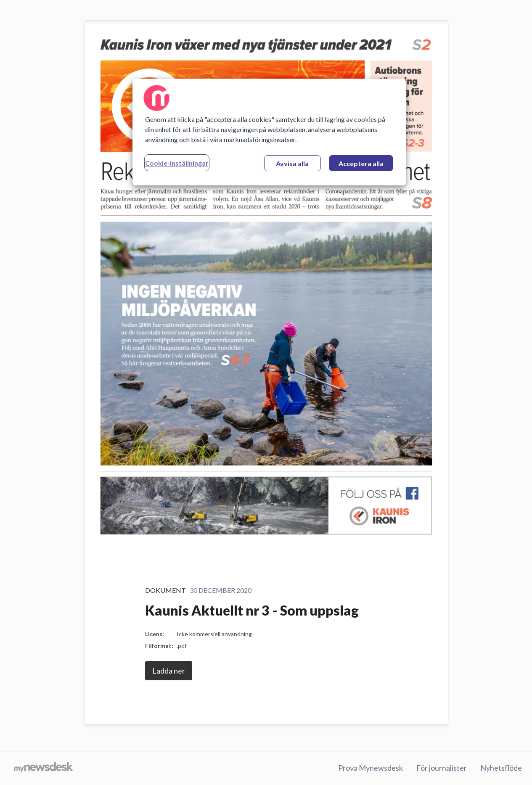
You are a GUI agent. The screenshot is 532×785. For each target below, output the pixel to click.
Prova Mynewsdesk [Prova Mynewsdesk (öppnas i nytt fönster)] (371, 768)
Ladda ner (169, 671)
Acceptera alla (361, 163)
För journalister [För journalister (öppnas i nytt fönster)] (442, 768)
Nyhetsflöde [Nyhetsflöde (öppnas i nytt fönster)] (501, 768)
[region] (269, 132)
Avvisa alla (292, 163)
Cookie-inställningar (177, 163)
